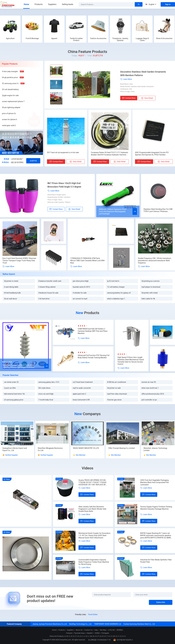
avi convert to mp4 (80, 299)
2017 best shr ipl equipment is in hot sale (63, 152)
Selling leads (67, 4)
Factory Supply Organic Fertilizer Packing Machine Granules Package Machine (156, 508)
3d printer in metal (11, 281)
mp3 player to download (151, 287)
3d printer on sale (114, 388)
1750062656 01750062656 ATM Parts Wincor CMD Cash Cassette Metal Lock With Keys (87, 261)
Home (26, 4)
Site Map (103, 630)
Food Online (93, 614)
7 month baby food (46, 400)
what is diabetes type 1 (116, 299)
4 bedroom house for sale (48, 293)
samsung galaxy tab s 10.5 (49, 382)
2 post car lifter (10, 388)
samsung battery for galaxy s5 (119, 293)
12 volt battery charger (116, 287)
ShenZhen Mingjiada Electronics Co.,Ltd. (50, 449)
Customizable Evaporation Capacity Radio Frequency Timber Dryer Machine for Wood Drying (94, 562)
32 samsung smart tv (10, 83)
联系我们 (120, 630)
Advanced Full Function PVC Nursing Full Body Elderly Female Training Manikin (94, 356)
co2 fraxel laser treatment (83, 382)
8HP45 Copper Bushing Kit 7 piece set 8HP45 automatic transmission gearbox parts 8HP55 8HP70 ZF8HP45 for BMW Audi (156, 535)
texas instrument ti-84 (81, 400)
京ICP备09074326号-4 (123, 640)
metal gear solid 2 (9, 125)
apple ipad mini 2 (79, 394)
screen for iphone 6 (9, 119)
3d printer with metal (149, 293)
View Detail (147, 98)
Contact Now (129, 98)
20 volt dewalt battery (10, 89)
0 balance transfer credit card (50, 281)
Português (105, 633)
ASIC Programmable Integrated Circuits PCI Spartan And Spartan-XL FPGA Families (152, 154)
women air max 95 (149, 382)
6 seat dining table (11, 287)
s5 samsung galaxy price (14, 400)
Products (39, 4)
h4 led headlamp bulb (12, 293)
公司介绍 (111, 630)
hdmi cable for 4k (148, 299)
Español (90, 633)
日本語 (97, 633)
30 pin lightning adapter (11, 107)
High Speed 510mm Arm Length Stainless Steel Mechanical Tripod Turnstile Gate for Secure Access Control (131, 361)
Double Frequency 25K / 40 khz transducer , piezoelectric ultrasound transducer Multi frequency (155, 261)
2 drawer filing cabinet (47, 287)
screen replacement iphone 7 (13, 101)
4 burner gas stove (114, 400)
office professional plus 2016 (153, 394)
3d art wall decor (10, 299)
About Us (79, 630)
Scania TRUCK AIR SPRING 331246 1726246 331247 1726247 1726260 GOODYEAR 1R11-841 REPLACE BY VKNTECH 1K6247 (92, 482)
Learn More (126, 79)
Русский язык (79, 633)
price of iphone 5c (9, 113)
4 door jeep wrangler (10, 71)
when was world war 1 (150, 388)
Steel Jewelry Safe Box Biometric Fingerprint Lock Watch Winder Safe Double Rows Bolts (92, 509)
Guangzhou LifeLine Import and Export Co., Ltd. (15, 449)
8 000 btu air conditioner (117, 382)
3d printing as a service (150, 281)
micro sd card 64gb (46, 394)
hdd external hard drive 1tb (14, 394)
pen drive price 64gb (81, 281)
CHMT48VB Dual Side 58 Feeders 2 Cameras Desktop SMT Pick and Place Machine (93, 331)
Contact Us (88, 630)
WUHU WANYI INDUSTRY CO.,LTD (86, 448)
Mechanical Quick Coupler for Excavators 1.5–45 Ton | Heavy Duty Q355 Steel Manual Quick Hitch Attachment (94, 535)
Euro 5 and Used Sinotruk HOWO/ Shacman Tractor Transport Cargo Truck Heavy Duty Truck (19, 261)
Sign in (168, 4)
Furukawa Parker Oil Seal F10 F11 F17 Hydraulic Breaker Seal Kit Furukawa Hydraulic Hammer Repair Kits (110, 154)
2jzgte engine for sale (10, 95)
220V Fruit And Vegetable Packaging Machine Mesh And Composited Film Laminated (155, 482)
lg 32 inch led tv (113, 281)
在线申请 (33, 161)
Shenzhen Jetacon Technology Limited (155, 449)
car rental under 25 (11, 382)
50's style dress (44, 388)
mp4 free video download (117, 394)
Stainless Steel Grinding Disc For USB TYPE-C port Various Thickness (158, 210)
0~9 (124, 636)
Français (69, 633)
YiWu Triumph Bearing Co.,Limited (121, 448)
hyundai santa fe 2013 (81, 287)
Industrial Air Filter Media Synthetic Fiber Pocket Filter (156, 561)
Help (96, 630)
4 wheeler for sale (80, 293)
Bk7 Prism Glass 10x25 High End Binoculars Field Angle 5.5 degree (64, 185)
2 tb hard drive (44, 299)
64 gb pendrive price (10, 77)
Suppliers (52, 4)
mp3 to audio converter (82, 388)
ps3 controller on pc (149, 400)
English (151, 4)
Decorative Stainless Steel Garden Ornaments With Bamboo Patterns (143, 73)
